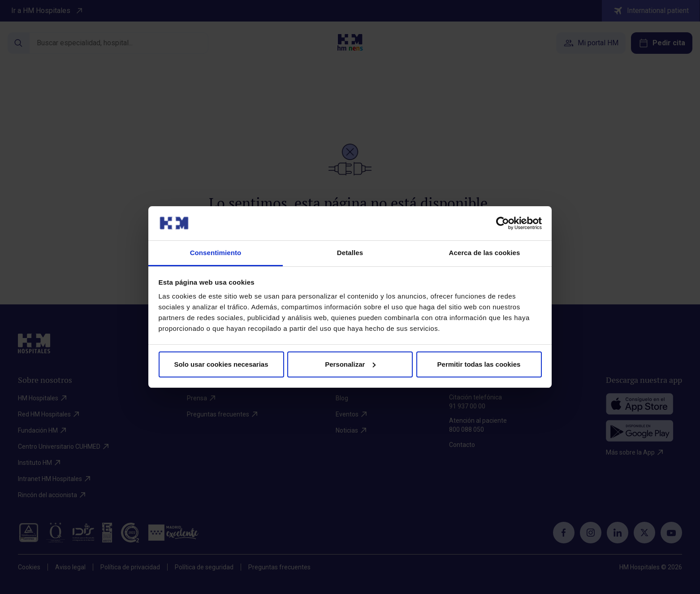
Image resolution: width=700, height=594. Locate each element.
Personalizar (350, 364)
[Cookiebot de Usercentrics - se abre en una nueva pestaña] (503, 223)
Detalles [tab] (350, 253)
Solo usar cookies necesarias (221, 364)
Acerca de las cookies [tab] (485, 253)
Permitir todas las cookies (479, 364)
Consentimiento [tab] (216, 253)
